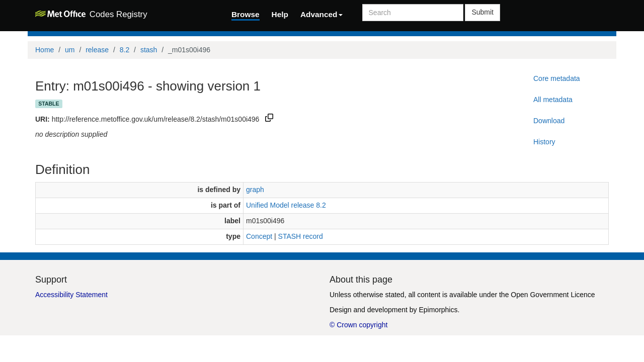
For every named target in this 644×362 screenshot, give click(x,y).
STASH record (301, 236)
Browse (246, 14)
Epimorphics (438, 310)
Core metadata (557, 78)
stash (149, 50)
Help (280, 14)
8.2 (125, 50)
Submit (482, 12)
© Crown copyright (358, 325)
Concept (259, 236)
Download (549, 121)
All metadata (553, 100)
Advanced (321, 14)
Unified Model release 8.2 (286, 205)
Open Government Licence (553, 295)
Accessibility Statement (71, 295)
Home (45, 50)
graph (255, 190)
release (97, 50)
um (70, 50)
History (544, 142)
